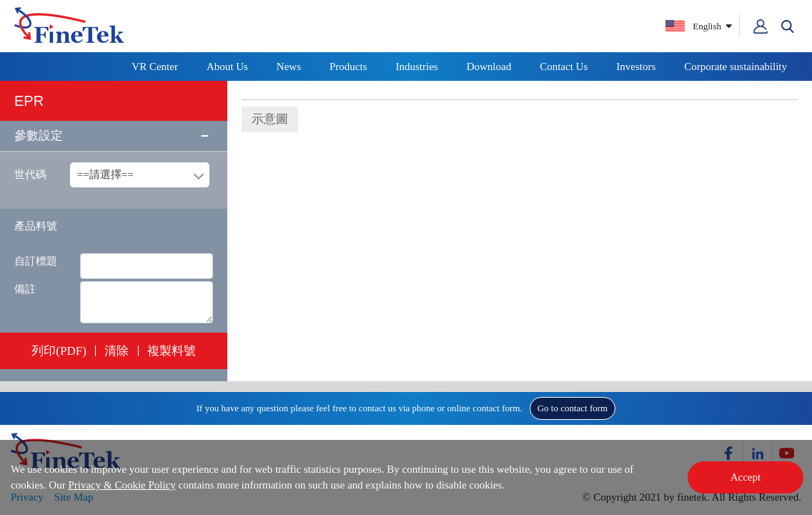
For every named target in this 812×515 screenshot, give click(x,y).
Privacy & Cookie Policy (122, 485)
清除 (117, 351)
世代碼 (30, 174)
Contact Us (564, 67)
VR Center (155, 67)
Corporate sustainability (736, 67)
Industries (417, 67)
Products (348, 67)
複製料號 (172, 351)
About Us (227, 67)
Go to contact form (573, 408)
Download (489, 67)
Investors (636, 67)
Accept (746, 477)
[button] (788, 26)
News (289, 67)
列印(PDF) (59, 351)
